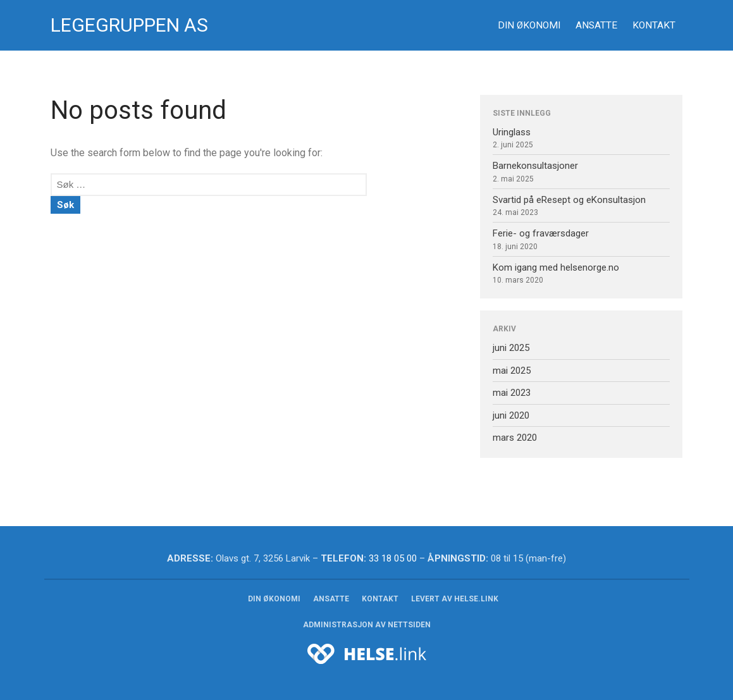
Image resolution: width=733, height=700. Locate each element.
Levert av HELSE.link (455, 599)
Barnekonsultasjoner (535, 166)
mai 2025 (512, 371)
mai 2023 (512, 393)
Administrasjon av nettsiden (367, 625)
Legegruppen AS (129, 25)
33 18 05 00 (393, 558)
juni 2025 (511, 348)
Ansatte (596, 25)
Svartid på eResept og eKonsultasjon (569, 200)
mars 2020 (515, 438)
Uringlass (512, 132)
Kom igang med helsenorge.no (556, 267)
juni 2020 (511, 415)
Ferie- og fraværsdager (541, 233)
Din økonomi (529, 25)
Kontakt (654, 25)
